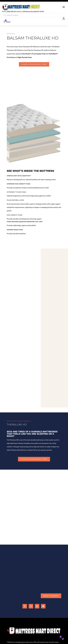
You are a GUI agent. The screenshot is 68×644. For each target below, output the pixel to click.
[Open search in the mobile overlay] (33, 15)
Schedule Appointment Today (34, 64)
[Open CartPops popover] (63, 639)
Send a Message (51, 596)
